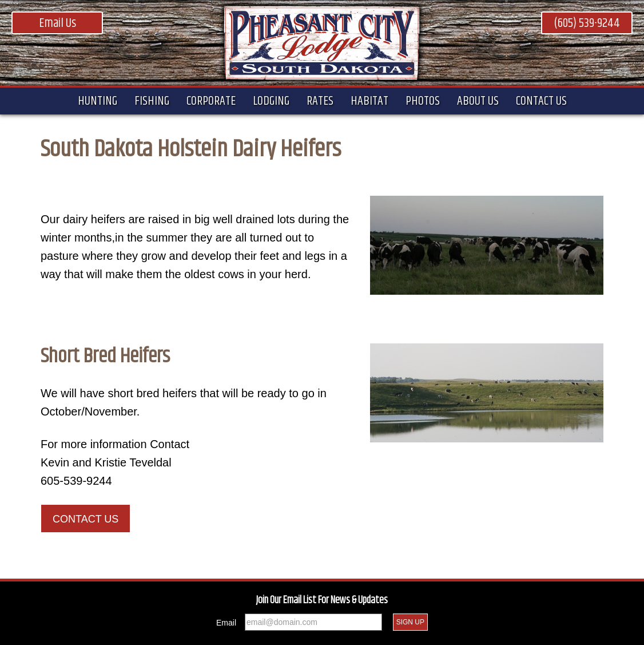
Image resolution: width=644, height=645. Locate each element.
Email (226, 623)
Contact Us (86, 519)
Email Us (57, 23)
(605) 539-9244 (587, 23)
